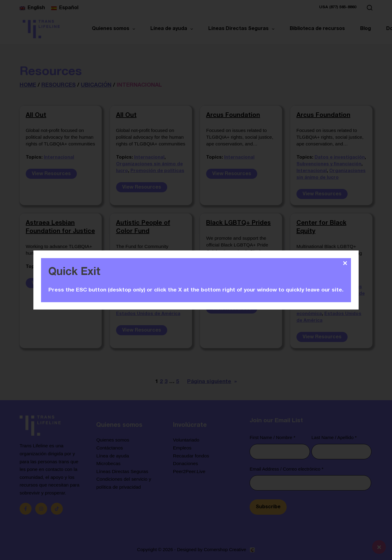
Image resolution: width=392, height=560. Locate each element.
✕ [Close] (345, 263)
